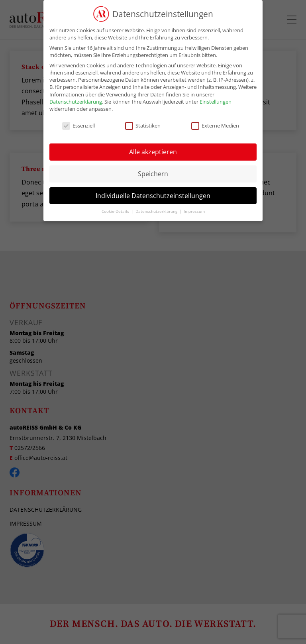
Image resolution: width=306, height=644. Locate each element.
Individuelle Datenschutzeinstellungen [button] (153, 196)
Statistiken (143, 126)
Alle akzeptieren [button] (153, 152)
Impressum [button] (194, 211)
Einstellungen (216, 102)
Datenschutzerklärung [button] (157, 211)
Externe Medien (215, 126)
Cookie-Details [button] (116, 211)
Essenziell (78, 126)
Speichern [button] (153, 174)
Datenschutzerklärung (76, 102)
